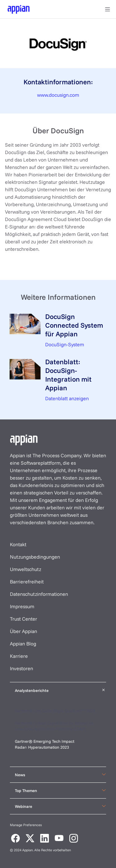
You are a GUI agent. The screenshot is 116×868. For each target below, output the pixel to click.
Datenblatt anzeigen (67, 398)
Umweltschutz (26, 569)
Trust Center (24, 619)
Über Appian (24, 631)
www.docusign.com (58, 95)
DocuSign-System (65, 344)
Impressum (22, 606)
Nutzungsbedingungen (35, 557)
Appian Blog (23, 644)
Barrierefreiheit (27, 582)
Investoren (21, 668)
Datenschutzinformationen (39, 594)
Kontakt (18, 544)
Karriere (19, 656)
